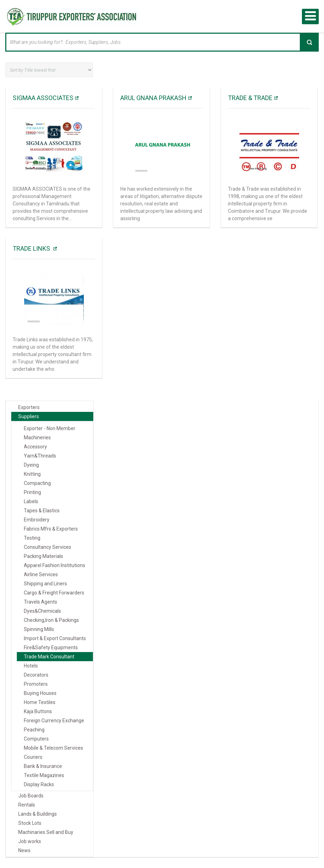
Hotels (31, 666)
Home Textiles (40, 702)
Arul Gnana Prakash (153, 98)
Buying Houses (40, 693)
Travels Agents (40, 602)
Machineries (37, 438)
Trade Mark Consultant (49, 657)
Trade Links (32, 248)
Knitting (32, 474)
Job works (30, 841)
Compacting (37, 483)
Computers (36, 739)
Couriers (33, 757)
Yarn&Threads (40, 456)
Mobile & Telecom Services (53, 748)
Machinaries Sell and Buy (46, 832)
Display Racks (39, 784)
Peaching (34, 730)
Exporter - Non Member (50, 428)
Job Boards (31, 796)
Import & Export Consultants (55, 638)
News (24, 850)
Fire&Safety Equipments (51, 647)
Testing (32, 538)
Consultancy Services (48, 547)
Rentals (27, 805)
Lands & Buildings (38, 814)
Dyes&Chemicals (42, 611)
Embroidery (37, 520)
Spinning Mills (39, 629)
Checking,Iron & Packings (51, 620)
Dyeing (31, 465)
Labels (31, 501)
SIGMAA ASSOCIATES (43, 98)
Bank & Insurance (43, 766)
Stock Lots (30, 823)
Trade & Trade (250, 98)
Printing (32, 492)
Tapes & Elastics (42, 511)
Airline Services (41, 574)
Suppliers (29, 416)
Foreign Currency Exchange (54, 721)
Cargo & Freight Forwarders (54, 593)
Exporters (29, 407)
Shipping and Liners (45, 584)
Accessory (35, 447)
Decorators (36, 675)
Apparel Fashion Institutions (55, 565)
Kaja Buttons (38, 711)
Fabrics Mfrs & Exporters (51, 529)
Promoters (36, 684)
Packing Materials (43, 556)
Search (309, 42)
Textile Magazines (44, 775)
